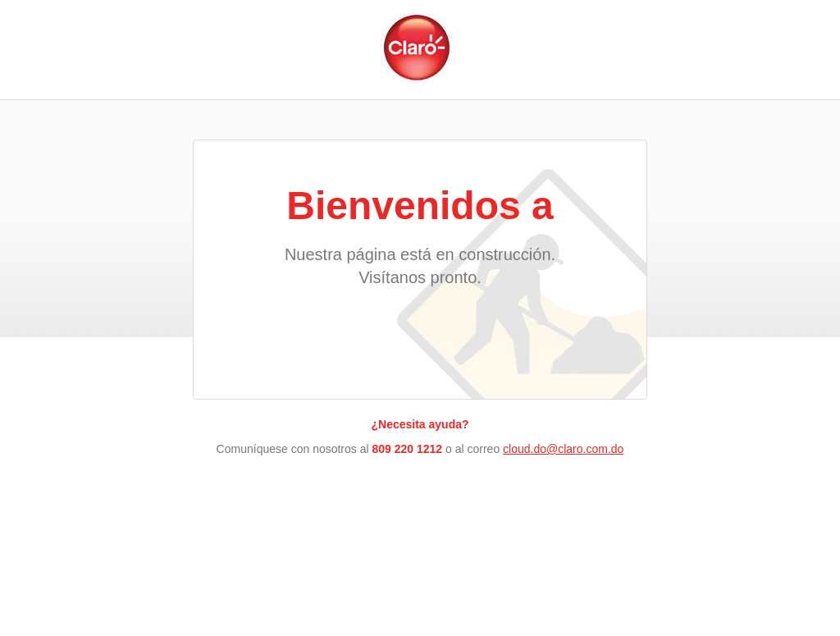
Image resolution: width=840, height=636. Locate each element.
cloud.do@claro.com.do (563, 449)
